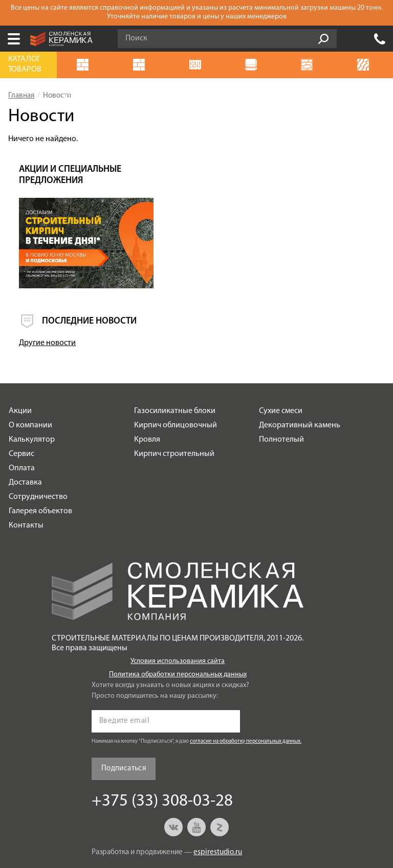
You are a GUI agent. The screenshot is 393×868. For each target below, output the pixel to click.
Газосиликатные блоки (175, 373)
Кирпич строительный (174, 416)
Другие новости (289, 305)
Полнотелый (281, 401)
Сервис (21, 416)
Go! (323, 39)
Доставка (25, 444)
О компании (30, 387)
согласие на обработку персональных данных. (246, 703)
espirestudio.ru (218, 814)
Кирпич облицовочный (176, 387)
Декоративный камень (300, 387)
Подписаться (124, 731)
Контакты (26, 487)
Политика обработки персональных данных (178, 636)
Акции (20, 373)
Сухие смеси (281, 373)
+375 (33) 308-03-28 (380, 39)
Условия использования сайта (178, 623)
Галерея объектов (40, 473)
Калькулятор (32, 401)
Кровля (147, 401)
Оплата (22, 430)
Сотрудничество (38, 459)
